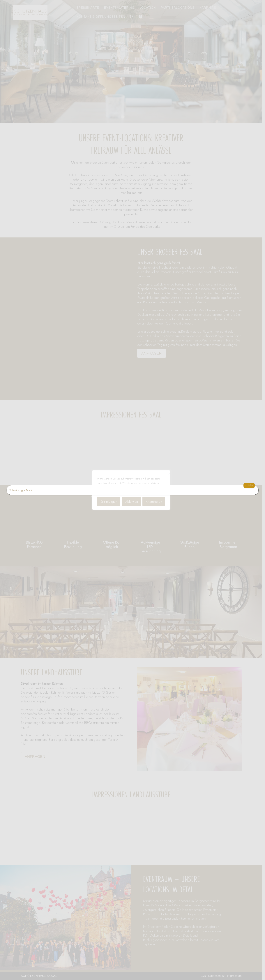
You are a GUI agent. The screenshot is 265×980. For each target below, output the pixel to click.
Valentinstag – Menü (21, 490)
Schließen (249, 485)
